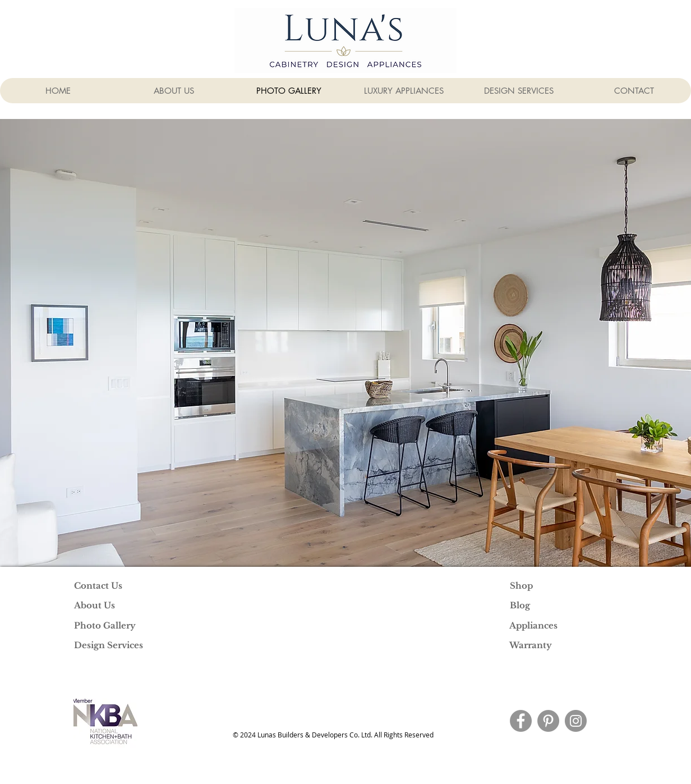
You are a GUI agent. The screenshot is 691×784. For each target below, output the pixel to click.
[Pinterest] (548, 721)
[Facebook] (521, 721)
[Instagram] (576, 721)
